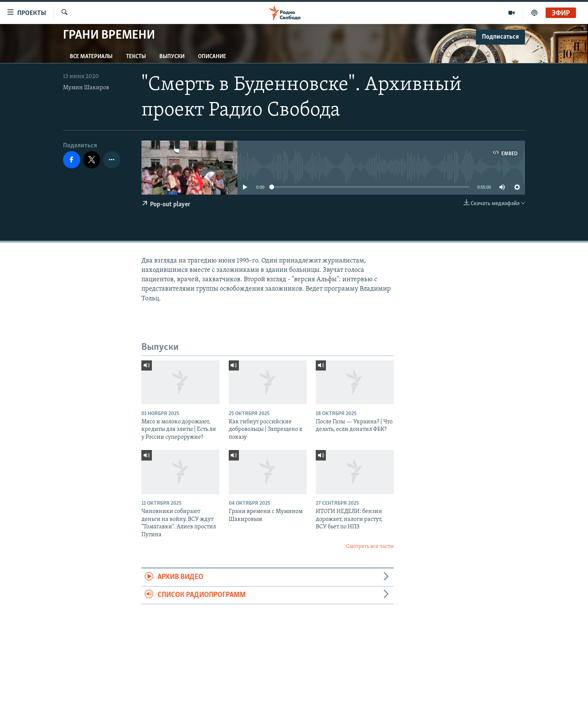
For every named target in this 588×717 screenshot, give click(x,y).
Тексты (136, 57)
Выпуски (172, 57)
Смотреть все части (370, 547)
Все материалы (91, 57)
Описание (212, 57)
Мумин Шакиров (86, 88)
